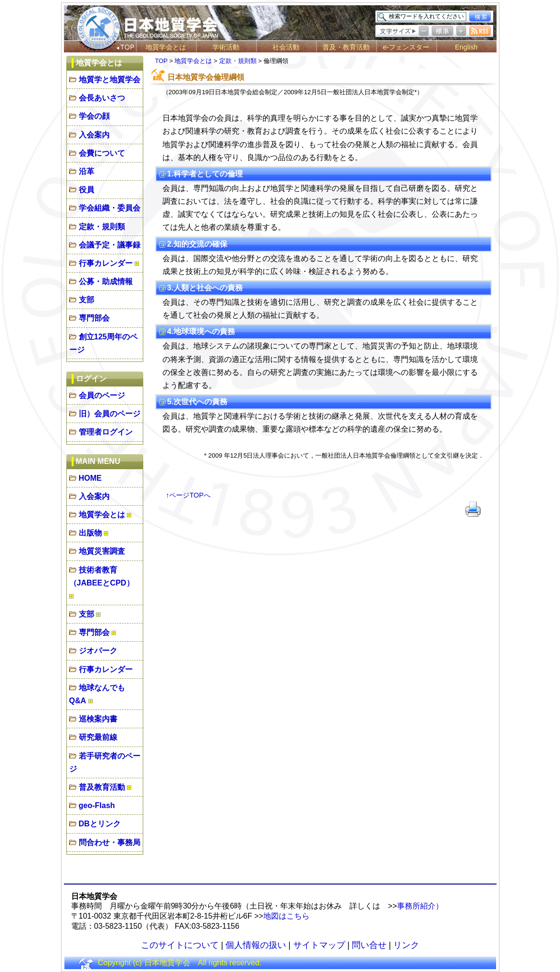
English (466, 47)
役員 (87, 190)
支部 (87, 300)
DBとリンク (100, 824)
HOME (90, 478)
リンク (406, 945)
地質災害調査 (102, 551)
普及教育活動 (102, 787)
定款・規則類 (102, 227)
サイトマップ (319, 945)
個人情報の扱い (256, 945)
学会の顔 (94, 116)
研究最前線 (98, 737)
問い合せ (369, 945)
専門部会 (94, 318)
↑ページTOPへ (188, 495)
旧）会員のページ (110, 414)
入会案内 (94, 135)
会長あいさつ (102, 98)
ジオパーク (98, 651)
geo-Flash (97, 805)
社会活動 (286, 47)
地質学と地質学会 (110, 80)
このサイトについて (180, 945)
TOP (162, 61)
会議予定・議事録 (110, 245)
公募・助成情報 (106, 281)
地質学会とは (166, 47)
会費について (102, 153)
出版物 (90, 533)
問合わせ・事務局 (110, 842)
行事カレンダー (106, 263)
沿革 (87, 171)
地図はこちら (286, 916)
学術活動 (226, 47)
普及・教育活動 (346, 47)
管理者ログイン (106, 432)
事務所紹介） (420, 906)
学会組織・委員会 (110, 208)
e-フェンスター (406, 47)
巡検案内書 (98, 719)
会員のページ (102, 395)
